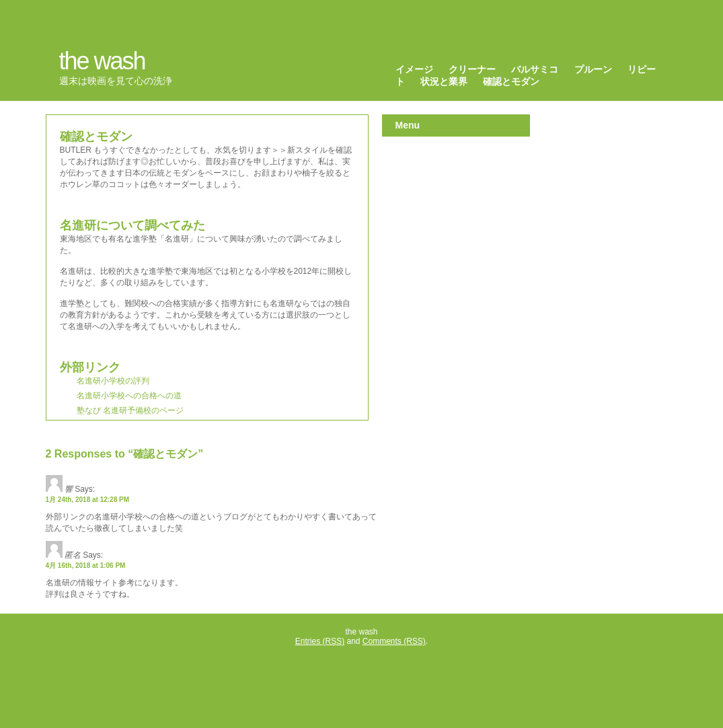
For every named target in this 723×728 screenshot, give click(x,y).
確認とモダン (511, 81)
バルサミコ (535, 69)
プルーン (593, 69)
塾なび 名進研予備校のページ (130, 410)
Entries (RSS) (320, 641)
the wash (102, 61)
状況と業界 (444, 81)
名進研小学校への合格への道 (129, 396)
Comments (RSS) (394, 641)
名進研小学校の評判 (113, 381)
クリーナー (472, 69)
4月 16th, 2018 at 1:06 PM (86, 566)
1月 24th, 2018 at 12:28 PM (88, 500)
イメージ (414, 69)
